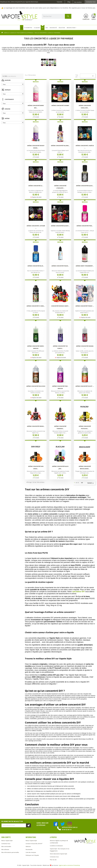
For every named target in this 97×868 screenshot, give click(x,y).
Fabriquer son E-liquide (32, 855)
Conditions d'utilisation (56, 846)
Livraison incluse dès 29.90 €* (34, 844)
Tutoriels (59, 2)
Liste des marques (31, 852)
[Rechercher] (57, 16)
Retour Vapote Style (7, 841)
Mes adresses (5, 849)
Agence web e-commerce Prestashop (69, 865)
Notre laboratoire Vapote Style (58, 854)
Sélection (28, 846)
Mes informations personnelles (10, 852)
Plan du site (53, 860)
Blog (69, 2)
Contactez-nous (91, 2)
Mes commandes (6, 846)
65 (82, 483)
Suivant (91, 483)
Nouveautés (29, 849)
